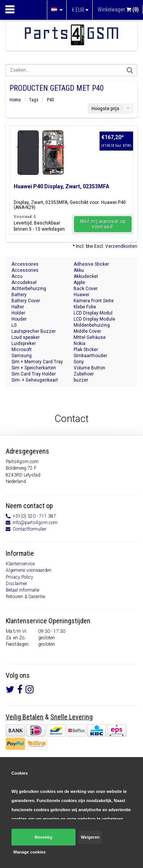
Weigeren (90, 837)
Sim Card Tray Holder (34, 374)
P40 (50, 100)
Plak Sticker (86, 350)
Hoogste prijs (105, 109)
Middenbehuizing (92, 325)
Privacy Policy (19, 577)
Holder (18, 313)
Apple (79, 282)
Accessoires (25, 264)
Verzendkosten (121, 246)
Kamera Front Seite (94, 301)
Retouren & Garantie (25, 597)
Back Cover (86, 289)
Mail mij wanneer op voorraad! (103, 224)
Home (15, 100)
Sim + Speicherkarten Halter (34, 368)
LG (14, 325)
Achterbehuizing (29, 289)
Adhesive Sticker (91, 264)
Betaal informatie (22, 590)
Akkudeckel (86, 276)
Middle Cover (87, 331)
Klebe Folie (85, 307)
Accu (17, 276)
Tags (34, 100)
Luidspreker (24, 343)
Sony (79, 362)
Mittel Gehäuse (90, 337)
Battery (19, 295)
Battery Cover (26, 301)
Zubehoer (84, 374)
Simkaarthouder (90, 356)
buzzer (81, 380)
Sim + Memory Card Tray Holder (37, 362)
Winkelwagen (118, 10)
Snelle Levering (71, 717)
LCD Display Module (94, 319)
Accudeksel (24, 282)
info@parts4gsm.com (35, 523)
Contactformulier (29, 529)
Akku (79, 270)
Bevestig (43, 837)
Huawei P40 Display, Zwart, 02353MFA (61, 186)
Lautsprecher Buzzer (34, 331)
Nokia (80, 343)
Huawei (81, 295)
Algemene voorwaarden (29, 570)
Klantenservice (20, 564)
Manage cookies (30, 852)
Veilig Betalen (25, 717)
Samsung (22, 356)
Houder (19, 319)
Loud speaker (26, 337)
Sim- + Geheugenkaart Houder (35, 380)
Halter (18, 307)
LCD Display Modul (93, 313)
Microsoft (22, 350)
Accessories (25, 270)
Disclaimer (16, 584)
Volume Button (89, 368)
